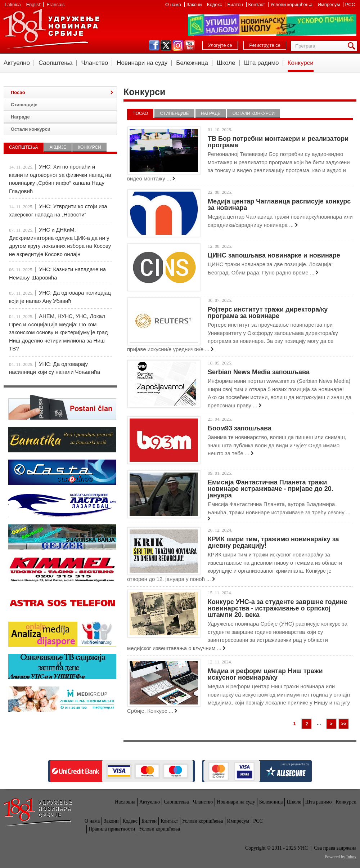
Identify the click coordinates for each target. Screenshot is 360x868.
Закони (195, 5)
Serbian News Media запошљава (259, 372)
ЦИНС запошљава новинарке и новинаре (274, 255)
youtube (190, 45)
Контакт (257, 5)
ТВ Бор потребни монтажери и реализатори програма (278, 142)
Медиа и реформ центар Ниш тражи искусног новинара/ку (265, 674)
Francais (56, 5)
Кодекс (215, 5)
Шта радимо (262, 63)
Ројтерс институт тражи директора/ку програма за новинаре (268, 313)
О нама (174, 5)
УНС (51, 29)
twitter (166, 45)
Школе (226, 63)
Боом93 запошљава (240, 428)
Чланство (94, 63)
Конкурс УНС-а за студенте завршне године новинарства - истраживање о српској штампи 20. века (278, 608)
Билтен (236, 5)
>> (344, 724)
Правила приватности (112, 829)
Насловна (125, 802)
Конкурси (301, 63)
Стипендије (174, 113)
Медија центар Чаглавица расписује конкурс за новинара (279, 205)
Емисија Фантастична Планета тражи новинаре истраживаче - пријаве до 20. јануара (271, 489)
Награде (211, 113)
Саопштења (56, 63)
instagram (178, 45)
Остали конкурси (254, 113)
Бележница (192, 63)
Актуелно (17, 63)
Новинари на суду (142, 63)
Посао (140, 113)
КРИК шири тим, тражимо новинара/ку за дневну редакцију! (273, 542)
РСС (350, 5)
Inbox (351, 857)
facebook (154, 45)
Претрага (353, 46)
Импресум (330, 5)
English (34, 5)
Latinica (13, 5)
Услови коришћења (292, 5)
